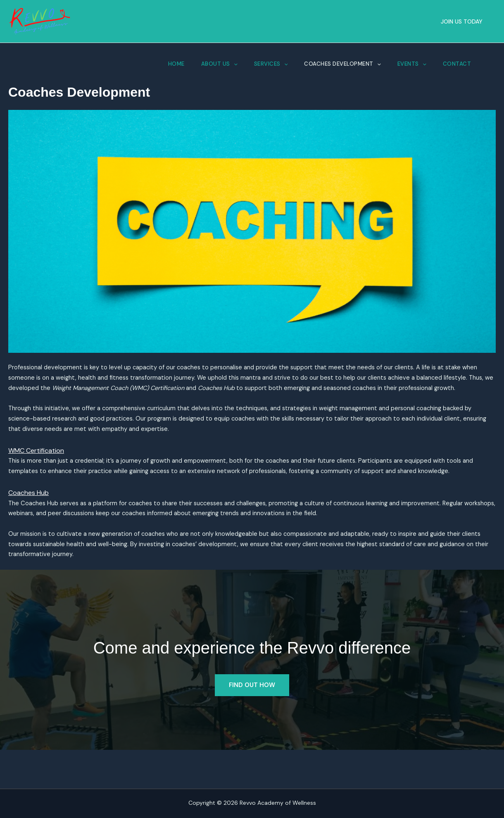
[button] (462, 21)
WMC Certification (36, 470)
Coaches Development (342, 64)
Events (412, 64)
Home (176, 64)
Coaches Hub (29, 526)
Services (271, 64)
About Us (219, 64)
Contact (457, 64)
